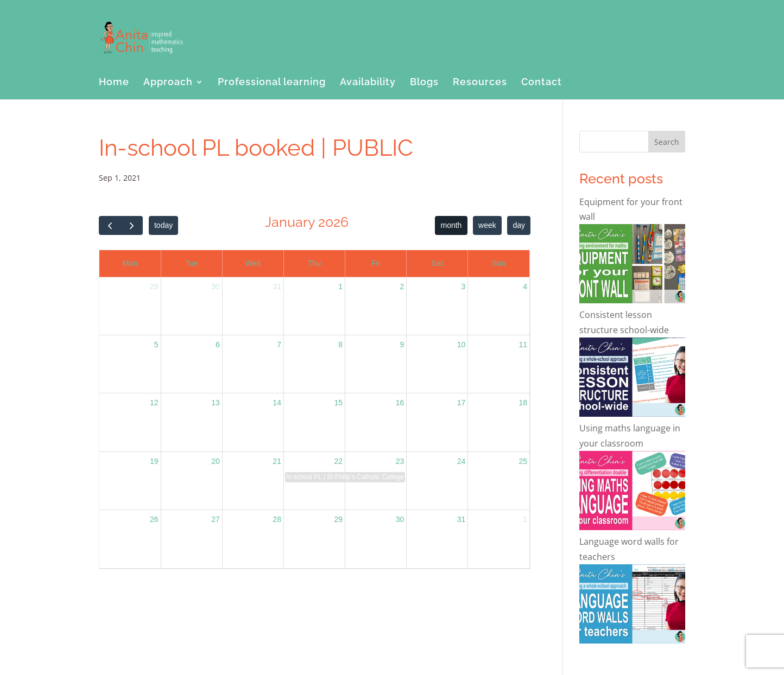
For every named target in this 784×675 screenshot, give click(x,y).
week (487, 225)
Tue (192, 263)
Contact (542, 83)
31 (277, 286)
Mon (130, 263)
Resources (480, 83)
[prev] (110, 225)
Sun (499, 263)
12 (154, 403)
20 (216, 461)
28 (277, 519)
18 (523, 403)
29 (154, 286)
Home (114, 83)
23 (400, 461)
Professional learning (272, 83)
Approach (168, 83)
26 (154, 519)
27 (216, 519)
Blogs (424, 83)
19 (154, 461)
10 (461, 345)
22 (338, 461)
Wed (253, 263)
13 (216, 403)
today (163, 225)
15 (338, 403)
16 (400, 403)
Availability (368, 83)
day (519, 225)
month (451, 225)
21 (277, 461)
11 (523, 345)
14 (277, 403)
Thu (314, 263)
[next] (132, 225)
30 (216, 286)
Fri (376, 263)
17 (461, 403)
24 (461, 461)
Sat (437, 263)
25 (523, 461)
